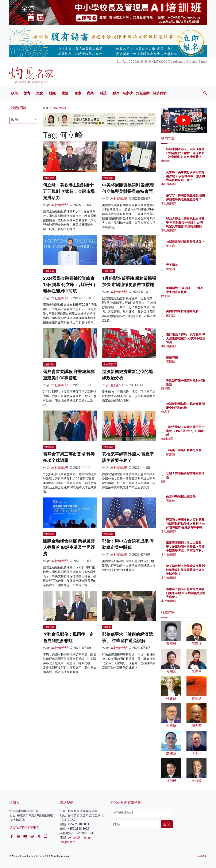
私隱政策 (202, 856)
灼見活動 (143, 93)
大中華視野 (110, 364)
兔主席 (189, 250)
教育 (27, 93)
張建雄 (189, 504)
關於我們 (160, 93)
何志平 (189, 416)
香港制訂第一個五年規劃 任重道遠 (195, 384)
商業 (90, 93)
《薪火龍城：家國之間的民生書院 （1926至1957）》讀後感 (195, 435)
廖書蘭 (189, 458)
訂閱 (167, 824)
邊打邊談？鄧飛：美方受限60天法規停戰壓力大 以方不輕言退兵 (194, 342)
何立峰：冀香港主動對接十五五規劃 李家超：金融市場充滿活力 (69, 191)
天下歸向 (190, 265)
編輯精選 (190, 439)
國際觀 (107, 627)
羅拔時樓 (190, 357)
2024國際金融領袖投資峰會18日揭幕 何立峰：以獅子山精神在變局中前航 (69, 285)
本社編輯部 (60, 205)
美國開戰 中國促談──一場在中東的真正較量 (195, 292)
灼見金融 (49, 178)
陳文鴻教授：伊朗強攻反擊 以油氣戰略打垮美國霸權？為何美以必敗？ (195, 574)
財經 (52, 93)
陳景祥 (189, 300)
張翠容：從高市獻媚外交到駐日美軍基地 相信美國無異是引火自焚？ (195, 597)
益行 (187, 481)
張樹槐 (189, 362)
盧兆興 (115, 385)
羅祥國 (189, 392)
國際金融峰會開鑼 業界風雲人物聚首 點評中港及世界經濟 (69, 547)
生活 (65, 93)
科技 (103, 93)
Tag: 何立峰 (59, 108)
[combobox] (24, 120)
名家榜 (128, 93)
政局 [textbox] (15, 120)
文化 (40, 93)
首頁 (46, 108)
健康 (78, 93)
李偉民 (189, 161)
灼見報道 (108, 178)
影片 (116, 93)
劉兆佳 (189, 319)
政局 (14, 93)
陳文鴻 (189, 269)
